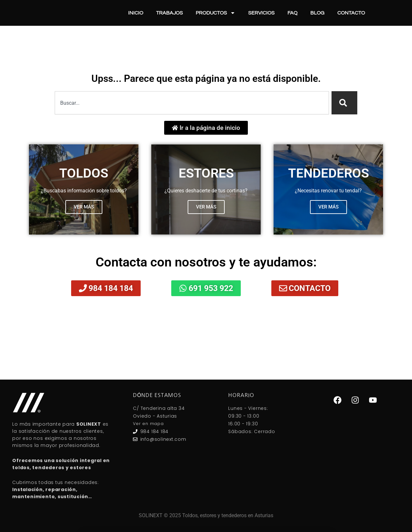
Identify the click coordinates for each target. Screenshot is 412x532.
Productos (215, 13)
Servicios (261, 13)
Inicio (136, 13)
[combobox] (192, 103)
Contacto (351, 13)
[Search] (344, 103)
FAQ (292, 13)
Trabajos (169, 13)
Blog (317, 13)
